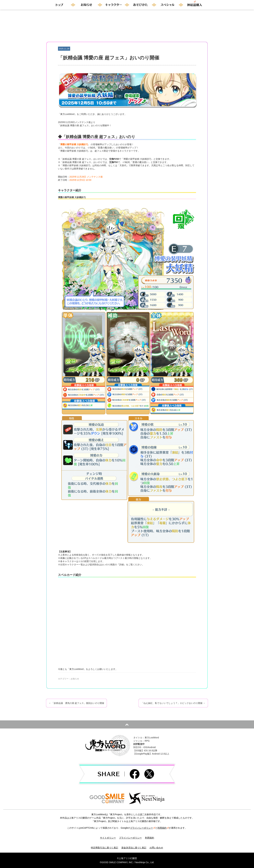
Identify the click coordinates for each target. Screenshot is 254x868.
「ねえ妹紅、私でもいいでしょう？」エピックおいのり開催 (173, 703)
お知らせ (75, 679)
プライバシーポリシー (143, 828)
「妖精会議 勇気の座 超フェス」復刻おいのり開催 (76, 703)
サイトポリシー (108, 838)
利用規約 (163, 828)
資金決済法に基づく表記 (134, 848)
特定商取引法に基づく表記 (104, 848)
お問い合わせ (156, 848)
